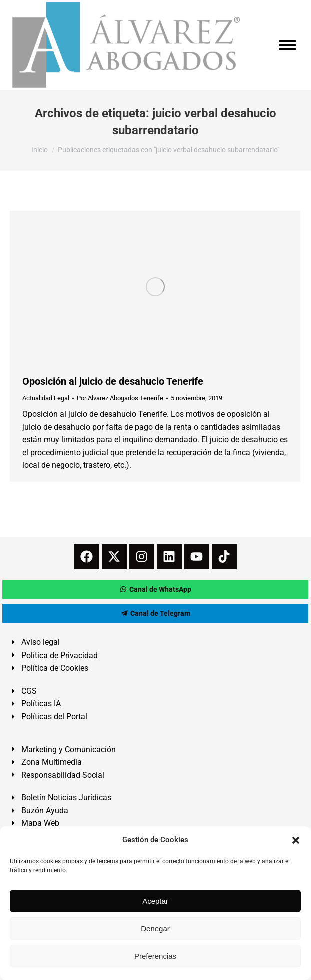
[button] (296, 840)
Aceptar (155, 901)
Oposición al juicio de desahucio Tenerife (113, 381)
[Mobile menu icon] (288, 45)
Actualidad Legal (46, 398)
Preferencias (155, 956)
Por (120, 398)
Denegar (155, 929)
